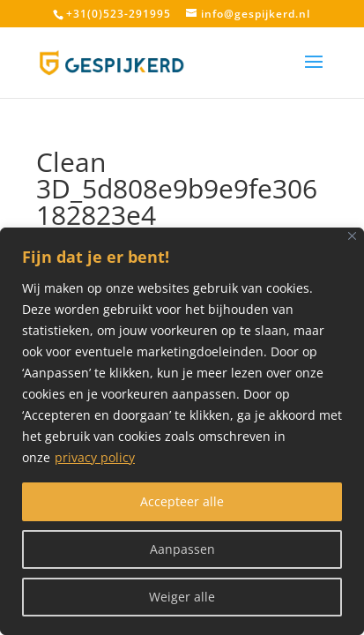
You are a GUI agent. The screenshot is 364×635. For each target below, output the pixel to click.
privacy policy (95, 457)
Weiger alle (182, 597)
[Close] (352, 236)
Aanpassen (182, 549)
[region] (182, 431)
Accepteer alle (182, 501)
